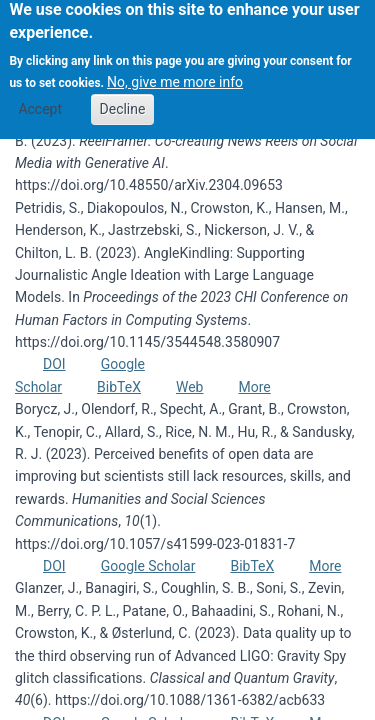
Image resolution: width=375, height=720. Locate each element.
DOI (54, 364)
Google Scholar (148, 566)
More (254, 387)
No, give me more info (175, 73)
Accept (40, 99)
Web (190, 387)
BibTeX (119, 387)
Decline (123, 99)
